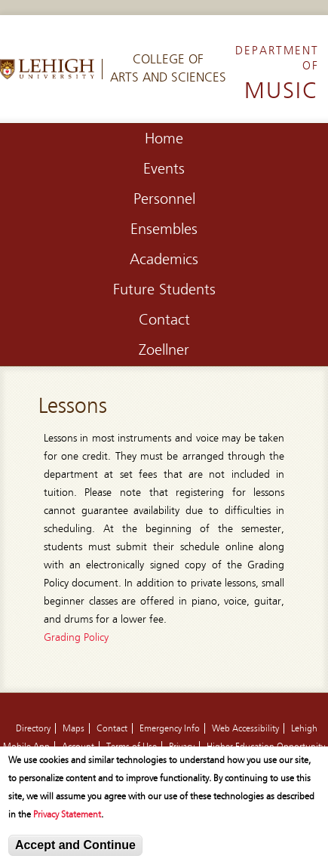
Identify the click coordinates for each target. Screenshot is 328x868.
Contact (164, 320)
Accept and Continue (75, 845)
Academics (164, 259)
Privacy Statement (67, 814)
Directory (33, 728)
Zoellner (164, 350)
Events (164, 169)
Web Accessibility (245, 728)
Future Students (164, 289)
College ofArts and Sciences (168, 69)
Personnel (164, 199)
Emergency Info (170, 728)
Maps (74, 728)
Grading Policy (76, 637)
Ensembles (164, 229)
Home (164, 139)
